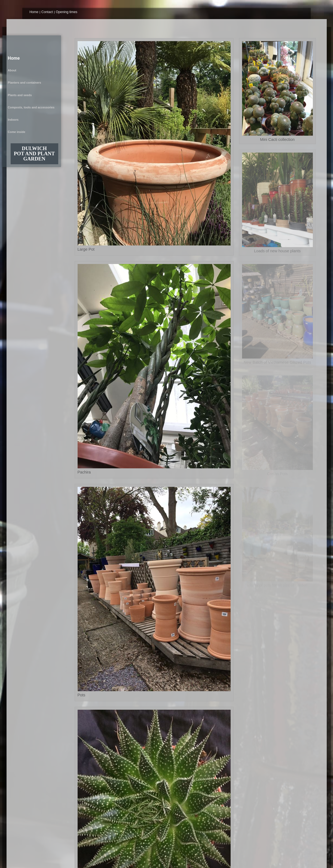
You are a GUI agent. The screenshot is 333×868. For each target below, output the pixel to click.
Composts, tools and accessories (34, 67)
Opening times (67, 12)
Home (34, 12)
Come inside (19, 77)
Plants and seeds (23, 62)
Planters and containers (27, 56)
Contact (47, 12)
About (15, 51)
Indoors (16, 72)
